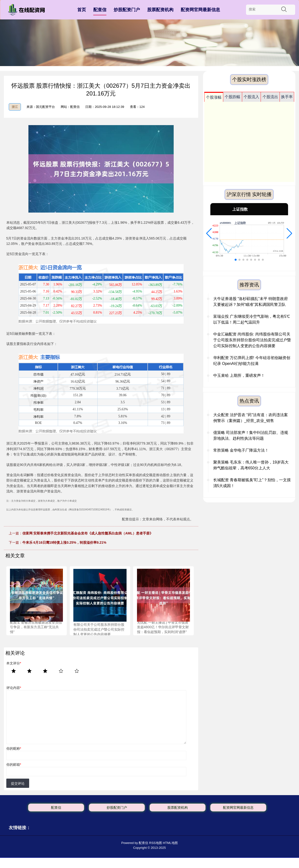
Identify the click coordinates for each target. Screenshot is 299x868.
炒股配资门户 (127, 10)
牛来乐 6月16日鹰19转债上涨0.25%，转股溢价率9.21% (64, 542)
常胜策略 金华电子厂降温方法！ (241, 450)
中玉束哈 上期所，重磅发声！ (239, 375)
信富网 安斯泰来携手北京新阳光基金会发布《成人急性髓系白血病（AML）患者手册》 (88, 533)
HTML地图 (170, 843)
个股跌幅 (232, 97)
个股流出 (270, 97)
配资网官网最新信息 (200, 10)
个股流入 (251, 97)
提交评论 (18, 783)
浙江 (15, 107)
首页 (82, 10)
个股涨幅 (214, 97)
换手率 (287, 97)
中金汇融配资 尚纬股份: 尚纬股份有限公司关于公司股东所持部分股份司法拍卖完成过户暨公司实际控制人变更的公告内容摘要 (252, 340)
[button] (209, 233)
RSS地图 (156, 843)
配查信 (100, 10)
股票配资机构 (160, 10)
